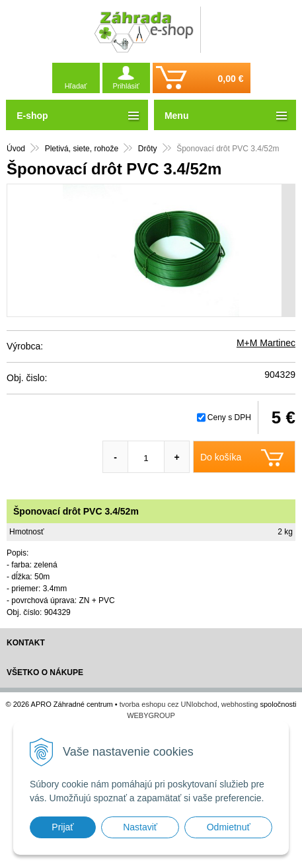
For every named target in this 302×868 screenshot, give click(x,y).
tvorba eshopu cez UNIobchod (169, 704)
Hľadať (76, 86)
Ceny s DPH (229, 417)
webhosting (240, 704)
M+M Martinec (266, 343)
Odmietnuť (229, 827)
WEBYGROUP (151, 715)
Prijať (62, 827)
